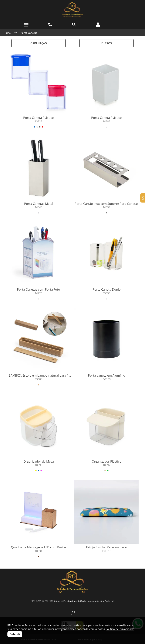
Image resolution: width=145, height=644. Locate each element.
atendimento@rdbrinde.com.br (83, 601)
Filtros (107, 43)
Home (7, 33)
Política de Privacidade (120, 629)
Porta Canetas (29, 33)
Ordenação (39, 43)
